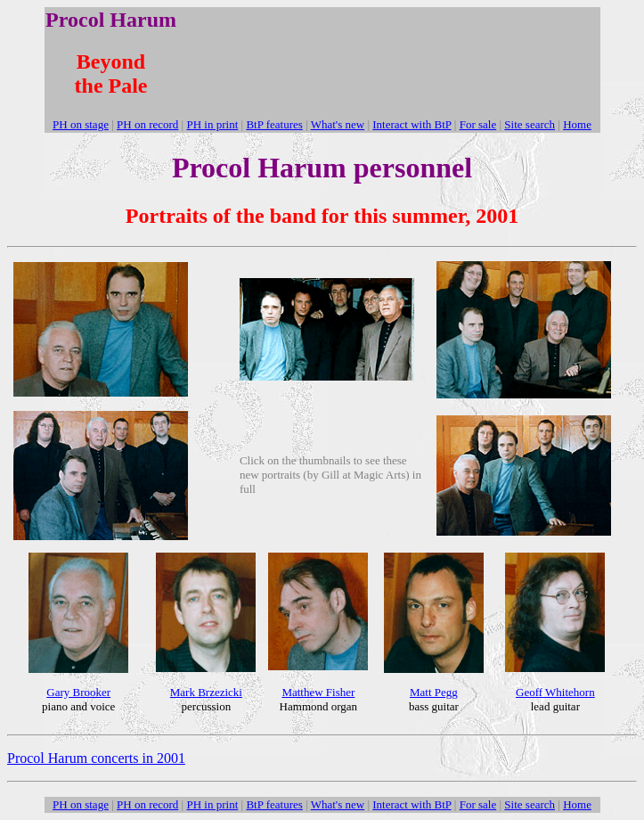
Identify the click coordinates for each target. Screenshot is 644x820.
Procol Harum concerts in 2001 (96, 758)
